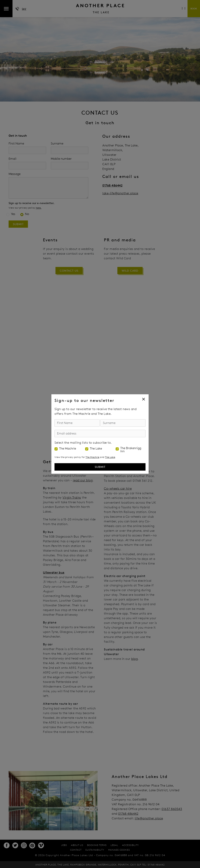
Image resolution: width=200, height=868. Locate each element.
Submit (100, 467)
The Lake (96, 449)
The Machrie (68, 449)
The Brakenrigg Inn (131, 450)
